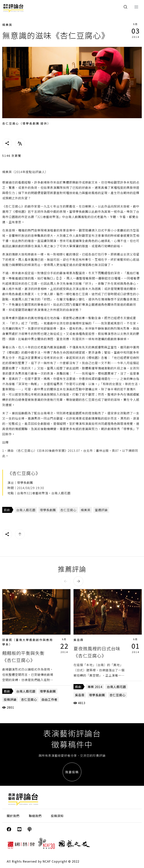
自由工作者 (49, 699)
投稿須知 (57, 816)
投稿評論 (10, 699)
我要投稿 (72, 772)
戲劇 (7, 510)
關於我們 (13, 816)
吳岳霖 (79, 640)
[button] (66, 581)
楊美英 (7, 25)
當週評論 (101, 510)
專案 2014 (95, 687)
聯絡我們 (35, 816)
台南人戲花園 (26, 510)
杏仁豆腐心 (68, 510)
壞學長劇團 (48, 510)
